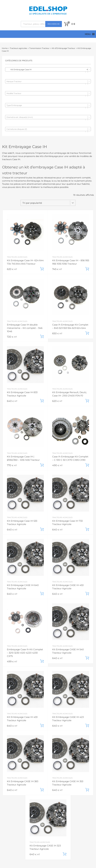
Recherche (54, 24)
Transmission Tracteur (39, 48)
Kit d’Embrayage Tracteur (63, 48)
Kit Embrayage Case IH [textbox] (47, 70)
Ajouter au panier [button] (42, 269)
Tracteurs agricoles (18, 48)
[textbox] (48, 81)
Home (5, 48)
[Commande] (48, 203)
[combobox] (48, 69)
